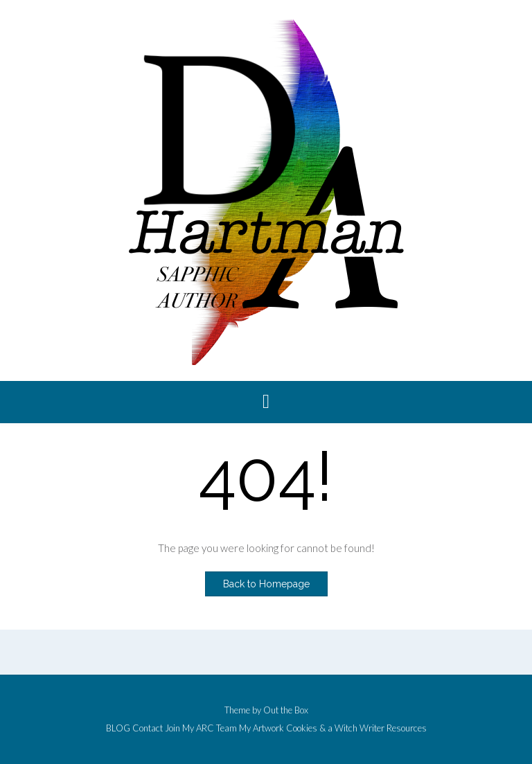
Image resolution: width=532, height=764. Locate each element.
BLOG (118, 728)
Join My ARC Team (201, 728)
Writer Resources (393, 728)
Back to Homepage (266, 584)
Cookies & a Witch (322, 728)
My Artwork (261, 728)
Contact (148, 728)
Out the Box (286, 710)
